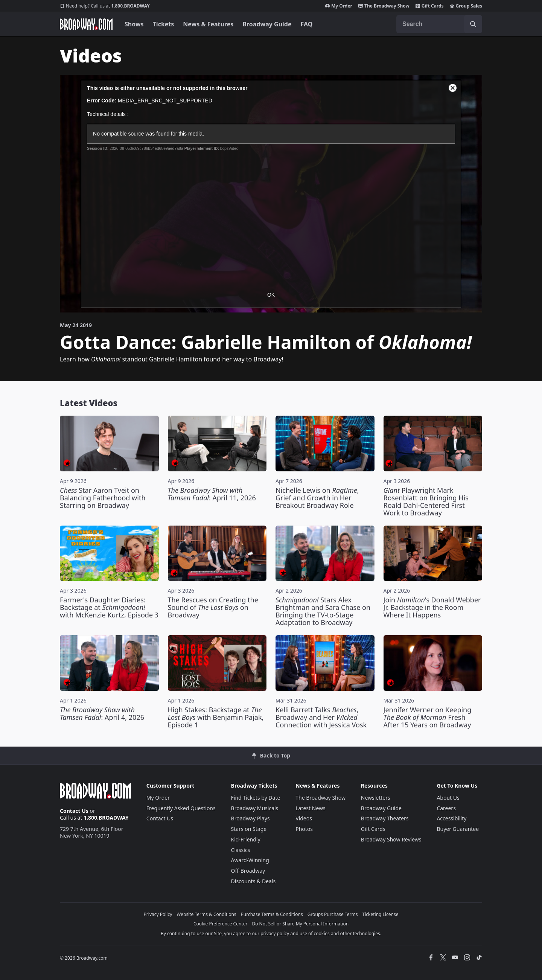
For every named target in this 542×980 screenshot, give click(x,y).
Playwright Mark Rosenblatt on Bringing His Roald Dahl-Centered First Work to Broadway (426, 501)
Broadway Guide (267, 24)
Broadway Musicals (255, 808)
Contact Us (74, 811)
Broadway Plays (250, 818)
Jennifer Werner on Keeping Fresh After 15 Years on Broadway (428, 717)
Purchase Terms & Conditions (272, 914)
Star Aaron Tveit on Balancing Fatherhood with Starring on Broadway (103, 498)
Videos (304, 818)
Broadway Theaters (385, 818)
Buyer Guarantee (458, 829)
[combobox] (439, 24)
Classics (241, 850)
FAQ (307, 24)
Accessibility (451, 818)
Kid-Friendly (246, 839)
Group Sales (466, 6)
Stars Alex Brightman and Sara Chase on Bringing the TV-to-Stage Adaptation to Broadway (323, 611)
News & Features (208, 24)
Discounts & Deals (253, 881)
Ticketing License (381, 914)
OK (271, 295)
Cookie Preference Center (221, 924)
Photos (304, 829)
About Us (448, 798)
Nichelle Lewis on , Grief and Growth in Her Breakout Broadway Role (317, 498)
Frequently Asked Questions (181, 808)
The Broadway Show (384, 6)
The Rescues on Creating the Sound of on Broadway (213, 607)
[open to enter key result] (473, 24)
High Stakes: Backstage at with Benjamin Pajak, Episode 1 (216, 717)
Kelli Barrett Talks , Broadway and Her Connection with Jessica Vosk (321, 717)
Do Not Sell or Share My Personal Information (300, 924)
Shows (134, 24)
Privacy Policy (158, 914)
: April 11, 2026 (212, 494)
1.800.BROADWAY (105, 6)
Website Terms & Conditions (206, 914)
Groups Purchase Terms (333, 914)
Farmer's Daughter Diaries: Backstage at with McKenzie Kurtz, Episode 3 (109, 607)
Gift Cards (430, 6)
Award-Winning (250, 860)
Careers (446, 808)
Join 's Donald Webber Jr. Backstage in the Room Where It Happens (432, 607)
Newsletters (376, 798)
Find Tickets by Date (256, 798)
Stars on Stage (249, 829)
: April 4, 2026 (102, 713)
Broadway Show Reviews (391, 839)
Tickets (164, 24)
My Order (339, 6)
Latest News (311, 808)
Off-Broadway (248, 871)
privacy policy (275, 934)
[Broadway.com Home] (86, 24)
